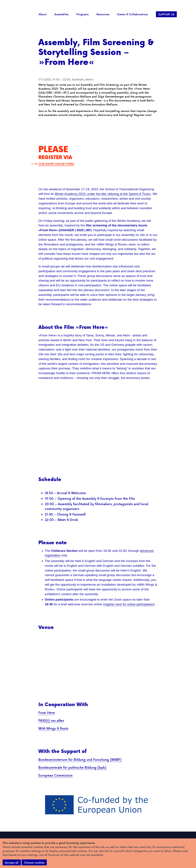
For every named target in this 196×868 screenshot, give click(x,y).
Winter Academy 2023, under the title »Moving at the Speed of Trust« (103, 194)
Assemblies (61, 14)
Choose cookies (34, 863)
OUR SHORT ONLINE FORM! (56, 164)
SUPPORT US (166, 14)
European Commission (55, 775)
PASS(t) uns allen (51, 720)
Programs (83, 14)
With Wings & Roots (53, 728)
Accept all (12, 863)
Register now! (143, 115)
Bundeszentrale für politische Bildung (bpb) (72, 767)
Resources (103, 14)
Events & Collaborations (133, 14)
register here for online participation (129, 604)
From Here (47, 713)
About (43, 14)
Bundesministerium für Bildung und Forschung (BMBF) (80, 759)
